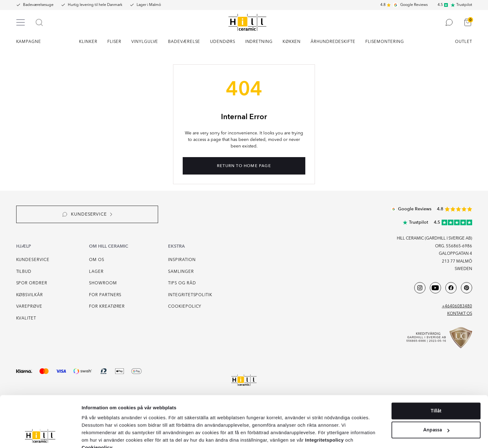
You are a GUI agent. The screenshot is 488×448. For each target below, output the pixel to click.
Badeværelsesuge (38, 5)
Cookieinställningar (362, 435)
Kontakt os (460, 314)
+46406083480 (457, 306)
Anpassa (436, 401)
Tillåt (436, 382)
